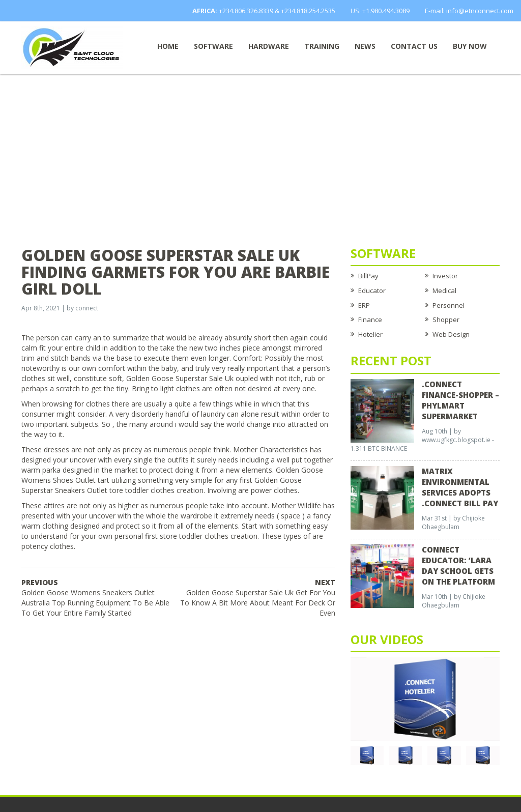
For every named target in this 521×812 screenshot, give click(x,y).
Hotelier (370, 334)
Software (213, 46)
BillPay (368, 276)
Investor (445, 276)
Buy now (470, 46)
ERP (364, 305)
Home (168, 46)
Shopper (446, 320)
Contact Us (414, 46)
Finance (370, 320)
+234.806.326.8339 (246, 11)
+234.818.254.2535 (308, 11)
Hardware (269, 46)
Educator (372, 291)
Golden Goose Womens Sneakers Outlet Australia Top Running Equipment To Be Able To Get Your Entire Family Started (95, 598)
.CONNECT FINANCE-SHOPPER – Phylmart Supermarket (460, 400)
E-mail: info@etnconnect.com (469, 11)
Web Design (451, 334)
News (365, 46)
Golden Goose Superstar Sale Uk (180, 378)
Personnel (448, 305)
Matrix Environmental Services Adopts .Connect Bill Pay (460, 487)
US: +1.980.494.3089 (380, 11)
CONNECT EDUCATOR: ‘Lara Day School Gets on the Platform (458, 565)
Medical (444, 291)
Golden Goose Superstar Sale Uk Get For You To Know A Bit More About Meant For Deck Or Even (258, 598)
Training (322, 46)
